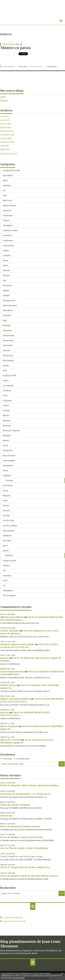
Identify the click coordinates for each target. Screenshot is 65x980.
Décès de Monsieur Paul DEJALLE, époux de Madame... (31, 659)
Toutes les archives (9, 154)
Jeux (5, 370)
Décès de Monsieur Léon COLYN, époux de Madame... (30, 632)
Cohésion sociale (10, 230)
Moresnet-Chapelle (11, 430)
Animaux (7, 185)
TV (4, 585)
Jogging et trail (9, 375)
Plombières (8, 465)
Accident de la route (11, 170)
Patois (5, 445)
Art (4, 190)
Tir (4, 571)
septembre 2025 (7, 142)
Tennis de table (10, 561)
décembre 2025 (7, 131)
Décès (5, 265)
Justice (6, 380)
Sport (5, 545)
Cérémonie (8, 215)
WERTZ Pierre (8, 685)
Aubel (3, 97)
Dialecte (39, 67)
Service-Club (8, 520)
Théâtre (6, 566)
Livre (5, 395)
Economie (7, 285)
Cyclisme (7, 255)
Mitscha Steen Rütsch (12, 617)
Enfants (6, 295)
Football (6, 325)
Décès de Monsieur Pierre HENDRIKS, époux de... (32, 727)
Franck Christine (9, 631)
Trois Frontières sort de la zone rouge (21, 856)
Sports (6, 550)
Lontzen (6, 410)
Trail (5, 580)
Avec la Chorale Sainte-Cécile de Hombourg (24, 848)
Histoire (6, 350)
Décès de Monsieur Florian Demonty (20, 826)
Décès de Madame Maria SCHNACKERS (22, 837)
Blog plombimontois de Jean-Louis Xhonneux (30, 944)
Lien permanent (8, 67)
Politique (7, 475)
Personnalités (9, 460)
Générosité (8, 345)
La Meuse (7, 390)
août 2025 (5, 146)
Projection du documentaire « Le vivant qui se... (26, 794)
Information (8, 360)
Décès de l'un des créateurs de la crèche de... (29, 646)
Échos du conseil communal (15, 805)
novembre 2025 (7, 135)
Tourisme (7, 575)
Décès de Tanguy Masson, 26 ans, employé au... (26, 867)
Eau (4, 280)
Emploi (6, 290)
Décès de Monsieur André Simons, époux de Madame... (30, 785)
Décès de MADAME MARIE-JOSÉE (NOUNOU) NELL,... (25, 714)
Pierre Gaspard (9, 726)
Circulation (8, 225)
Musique (7, 435)
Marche (6, 415)
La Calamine (8, 385)
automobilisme (10, 205)
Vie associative (9, 595)
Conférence (8, 240)
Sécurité (6, 515)
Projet (5, 491)
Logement (7, 400)
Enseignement (9, 300)
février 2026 (6, 124)
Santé (5, 500)
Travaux (9, 480)
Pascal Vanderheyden (12, 671)
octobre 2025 (6, 138)
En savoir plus (19, 978)
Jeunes (6, 365)
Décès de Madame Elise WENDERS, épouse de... (30, 686)
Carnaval (7, 210)
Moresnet (7, 425)
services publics (10, 526)
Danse (6, 260)
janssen (4, 658)
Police (5, 470)
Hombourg (8, 355)
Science (6, 505)
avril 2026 (5, 116)
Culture (31, 67)
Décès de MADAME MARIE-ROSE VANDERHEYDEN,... (32, 673)
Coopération (8, 245)
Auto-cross (7, 200)
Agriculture (8, 175)
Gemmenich (8, 340)
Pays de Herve (9, 455)
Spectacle (7, 540)
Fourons (4, 100)
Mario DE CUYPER (10, 740)
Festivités (7, 315)
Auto (5, 195)
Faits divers (8, 310)
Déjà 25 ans (6, 815)
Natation (9, 555)
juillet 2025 (5, 149)
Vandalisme (8, 590)
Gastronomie (9, 335)
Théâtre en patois (16, 48)
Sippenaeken (9, 531)
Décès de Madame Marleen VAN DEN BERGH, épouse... (32, 618)
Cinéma (6, 220)
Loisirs (6, 405)
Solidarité (7, 535)
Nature (6, 440)
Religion (6, 495)
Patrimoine (8, 450)
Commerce (8, 235)
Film (5, 320)
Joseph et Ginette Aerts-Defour (17, 644)
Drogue (6, 275)
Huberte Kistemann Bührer (15, 699)
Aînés (5, 180)
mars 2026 (5, 120)
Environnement (10, 305)
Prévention (8, 485)
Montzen (7, 420)
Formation (7, 330)
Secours (6, 510)
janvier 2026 (6, 127)
